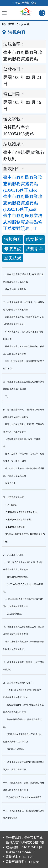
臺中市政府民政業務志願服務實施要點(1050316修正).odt (23, 203)
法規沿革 (35, 249)
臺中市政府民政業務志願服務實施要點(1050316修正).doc (23, 184)
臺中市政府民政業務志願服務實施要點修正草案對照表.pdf (23, 222)
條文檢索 (35, 239)
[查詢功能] (42, 13)
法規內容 (13, 239)
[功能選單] (4, 13)
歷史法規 (13, 258)
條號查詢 (13, 249)
